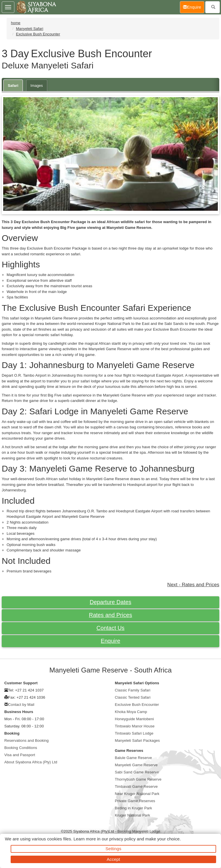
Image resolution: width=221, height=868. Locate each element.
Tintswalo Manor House (135, 726)
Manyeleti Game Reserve (136, 765)
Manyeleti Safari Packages (137, 740)
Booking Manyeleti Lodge (139, 831)
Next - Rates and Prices (193, 585)
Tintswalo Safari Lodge (134, 733)
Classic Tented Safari (133, 697)
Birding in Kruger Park (133, 808)
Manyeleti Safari (29, 29)
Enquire (110, 641)
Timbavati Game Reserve (136, 786)
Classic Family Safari (133, 690)
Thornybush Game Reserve (138, 779)
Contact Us (110, 628)
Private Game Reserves (135, 801)
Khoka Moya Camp (131, 712)
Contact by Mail (21, 705)
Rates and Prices (110, 615)
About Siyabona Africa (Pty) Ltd (31, 762)
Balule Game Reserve (133, 758)
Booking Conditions (21, 748)
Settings (114, 849)
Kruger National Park (133, 815)
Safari (13, 86)
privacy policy (122, 839)
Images (37, 86)
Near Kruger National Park (137, 794)
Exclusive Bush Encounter (38, 34)
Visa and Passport (20, 755)
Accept (113, 859)
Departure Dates (111, 602)
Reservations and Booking (26, 740)
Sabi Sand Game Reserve (137, 772)
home (16, 23)
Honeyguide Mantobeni (134, 719)
